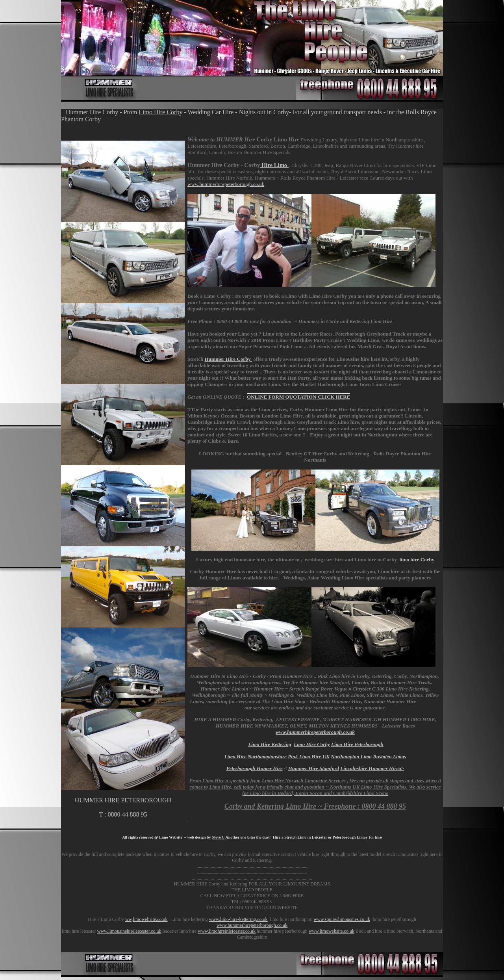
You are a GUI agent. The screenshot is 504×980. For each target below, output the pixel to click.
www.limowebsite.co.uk (332, 931)
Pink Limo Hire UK (309, 756)
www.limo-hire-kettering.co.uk (238, 919)
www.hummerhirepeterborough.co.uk (226, 184)
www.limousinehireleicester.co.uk (129, 931)
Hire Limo (274, 165)
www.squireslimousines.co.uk (342, 919)
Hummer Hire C (228, 359)
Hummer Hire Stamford (314, 768)
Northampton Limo (351, 756)
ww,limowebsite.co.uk (146, 919)
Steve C (218, 837)
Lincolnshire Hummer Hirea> (372, 768)
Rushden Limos (389, 756)
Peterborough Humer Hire (255, 768)
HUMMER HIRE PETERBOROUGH (123, 800)
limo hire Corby (417, 560)
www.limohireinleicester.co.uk (227, 931)
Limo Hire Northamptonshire (256, 756)
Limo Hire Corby (160, 112)
